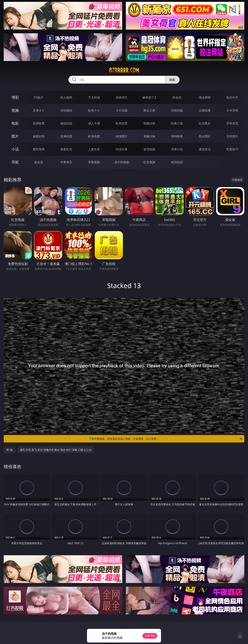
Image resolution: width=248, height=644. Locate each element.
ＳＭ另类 (232, 110)
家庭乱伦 (66, 149)
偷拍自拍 (66, 123)
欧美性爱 (122, 123)
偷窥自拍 (39, 136)
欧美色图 (94, 136)
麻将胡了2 (149, 97)
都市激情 (39, 149)
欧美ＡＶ (94, 110)
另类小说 (177, 149)
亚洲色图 (66, 136)
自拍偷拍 (66, 110)
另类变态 (232, 123)
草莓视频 (94, 162)
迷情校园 (149, 149)
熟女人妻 (149, 110)
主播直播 (205, 110)
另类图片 (232, 136)
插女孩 (39, 162)
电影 (15, 123)
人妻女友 (94, 149)
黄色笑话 (205, 149)
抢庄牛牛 (232, 97)
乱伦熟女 (205, 123)
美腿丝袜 (149, 136)
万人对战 (94, 97)
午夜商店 (66, 162)
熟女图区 (205, 136)
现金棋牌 (205, 97)
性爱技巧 (232, 149)
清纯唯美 (177, 136)
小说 (15, 149)
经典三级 (177, 123)
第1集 (10, 450)
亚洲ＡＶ (39, 110)
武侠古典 (122, 149)
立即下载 (150, 636)
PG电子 (39, 97)
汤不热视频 (122, 162)
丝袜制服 (177, 110)
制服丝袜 (149, 123)
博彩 (15, 97)
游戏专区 (122, 97)
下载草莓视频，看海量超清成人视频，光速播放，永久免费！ (166, 439)
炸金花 (177, 97)
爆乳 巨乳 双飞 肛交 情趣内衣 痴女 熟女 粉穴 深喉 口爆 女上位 (56, 450)
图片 (15, 136)
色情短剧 (177, 162)
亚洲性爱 (39, 123)
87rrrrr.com (124, 70)
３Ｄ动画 (122, 110)
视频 (15, 110)
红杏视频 (149, 162)
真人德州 (66, 97)
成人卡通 (94, 123)
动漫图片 (122, 136)
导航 (15, 162)
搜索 (172, 80)
